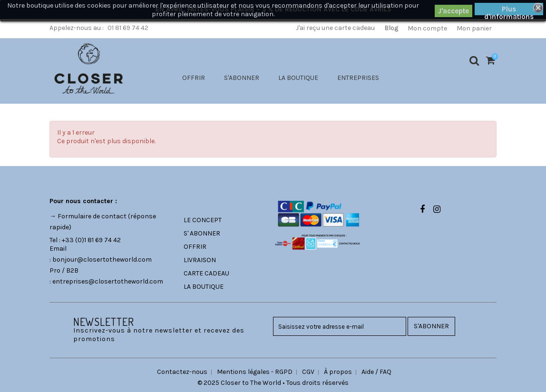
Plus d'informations (509, 10)
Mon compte (427, 28)
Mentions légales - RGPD (255, 372)
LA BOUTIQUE (298, 78)
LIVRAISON (200, 260)
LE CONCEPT (203, 220)
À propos (338, 372)
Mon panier (474, 28)
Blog (391, 28)
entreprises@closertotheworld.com (108, 281)
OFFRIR (194, 78)
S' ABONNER (202, 233)
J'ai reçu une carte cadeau (335, 28)
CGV (308, 372)
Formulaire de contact (92, 216)
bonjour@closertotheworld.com (102, 260)
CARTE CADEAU (206, 273)
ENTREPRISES (358, 78)
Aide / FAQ (376, 372)
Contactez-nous (182, 372)
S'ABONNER (242, 78)
